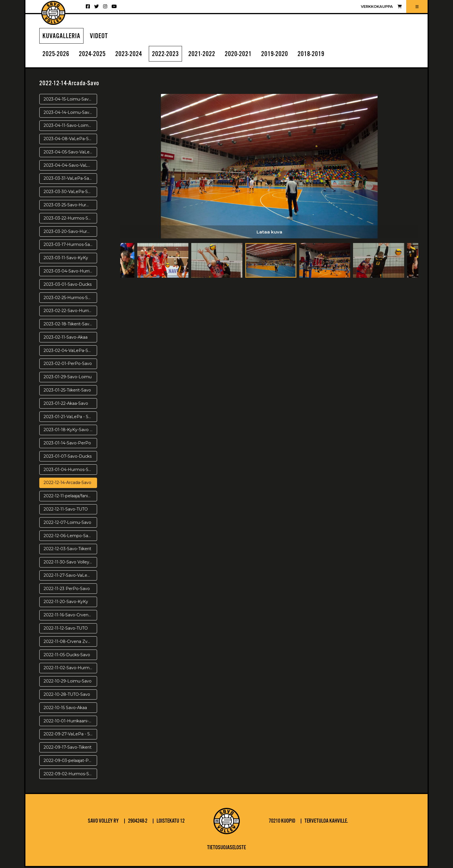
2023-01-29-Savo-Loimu (68, 378)
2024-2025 (96, 55)
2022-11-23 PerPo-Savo (67, 589)
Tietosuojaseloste (226, 849)
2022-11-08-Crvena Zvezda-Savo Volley (70, 642)
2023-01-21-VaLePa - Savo (70, 418)
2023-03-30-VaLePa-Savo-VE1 (70, 192)
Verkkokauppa (381, 7)
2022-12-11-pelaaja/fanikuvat (70, 497)
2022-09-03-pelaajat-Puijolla (70, 761)
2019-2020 (290, 55)
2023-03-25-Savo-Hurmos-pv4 (70, 206)
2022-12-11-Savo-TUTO (66, 510)
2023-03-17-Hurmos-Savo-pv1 (70, 246)
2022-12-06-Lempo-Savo (68, 537)
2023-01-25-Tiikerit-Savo (67, 391)
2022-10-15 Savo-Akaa (65, 709)
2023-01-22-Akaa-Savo (66, 404)
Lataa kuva (269, 232)
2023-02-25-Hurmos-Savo (69, 298)
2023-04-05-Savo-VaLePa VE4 (70, 153)
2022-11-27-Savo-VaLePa (68, 576)
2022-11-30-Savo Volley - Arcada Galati (70, 563)
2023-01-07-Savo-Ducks (68, 457)
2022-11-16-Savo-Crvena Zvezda (70, 616)
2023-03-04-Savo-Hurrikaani (70, 272)
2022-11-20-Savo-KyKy (66, 603)
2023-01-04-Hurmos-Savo (70, 470)
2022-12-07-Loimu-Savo (67, 523)
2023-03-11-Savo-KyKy (66, 259)
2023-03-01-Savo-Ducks (68, 285)
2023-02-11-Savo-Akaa (66, 338)
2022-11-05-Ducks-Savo (67, 656)
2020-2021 (251, 55)
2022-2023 (173, 55)
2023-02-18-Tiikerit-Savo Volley (70, 325)
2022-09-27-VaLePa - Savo (70, 735)
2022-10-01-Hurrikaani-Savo (70, 722)
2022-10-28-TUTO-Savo (67, 695)
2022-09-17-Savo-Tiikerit (68, 748)
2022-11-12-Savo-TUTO (66, 629)
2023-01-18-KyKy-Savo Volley (70, 431)
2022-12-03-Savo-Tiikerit (67, 550)
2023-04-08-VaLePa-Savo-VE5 (70, 140)
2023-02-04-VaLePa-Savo (69, 351)
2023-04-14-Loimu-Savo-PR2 (70, 113)
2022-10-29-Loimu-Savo (68, 682)
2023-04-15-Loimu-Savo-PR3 (70, 100)
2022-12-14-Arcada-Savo (67, 484)
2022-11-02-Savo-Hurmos (69, 669)
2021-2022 (212, 55)
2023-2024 (134, 55)
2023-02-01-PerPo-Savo (68, 365)
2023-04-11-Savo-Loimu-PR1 (70, 127)
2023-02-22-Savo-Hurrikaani (70, 311)
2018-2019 (328, 55)
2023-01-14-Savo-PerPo (67, 444)
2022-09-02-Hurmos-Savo (70, 775)
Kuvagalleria (62, 37)
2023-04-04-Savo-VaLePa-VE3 (70, 166)
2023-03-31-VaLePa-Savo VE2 (70, 179)
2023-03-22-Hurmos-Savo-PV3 (70, 219)
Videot (101, 37)
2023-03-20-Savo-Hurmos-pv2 (70, 232)
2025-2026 (57, 55)
